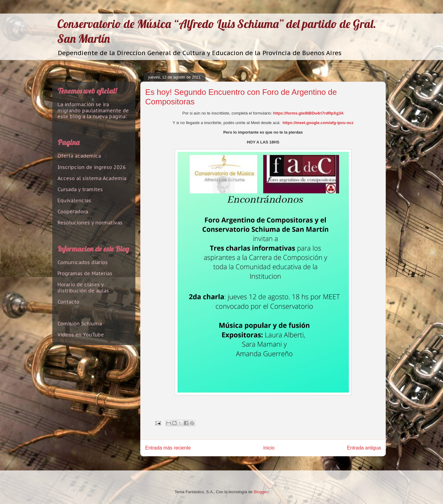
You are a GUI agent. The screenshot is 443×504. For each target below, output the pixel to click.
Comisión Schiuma (80, 324)
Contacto (68, 302)
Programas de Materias (85, 273)
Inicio (269, 448)
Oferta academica (79, 156)
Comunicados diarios (83, 262)
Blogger (261, 492)
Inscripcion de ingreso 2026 (92, 167)
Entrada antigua (364, 448)
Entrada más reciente (168, 448)
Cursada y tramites (80, 189)
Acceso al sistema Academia (92, 178)
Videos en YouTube (81, 335)
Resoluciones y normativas (90, 223)
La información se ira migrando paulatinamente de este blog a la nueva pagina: (93, 110)
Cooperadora (73, 212)
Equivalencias (74, 200)
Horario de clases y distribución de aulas (83, 287)
